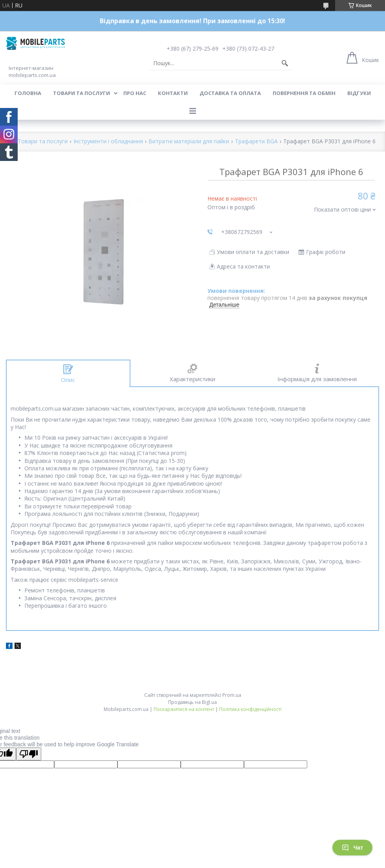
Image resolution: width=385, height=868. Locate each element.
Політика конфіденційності (250, 709)
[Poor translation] (29, 754)
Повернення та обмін (304, 93)
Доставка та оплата (230, 93)
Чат (352, 848)
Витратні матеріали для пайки (189, 142)
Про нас (135, 93)
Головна (28, 93)
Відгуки (359, 93)
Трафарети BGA (256, 142)
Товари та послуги (82, 93)
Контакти (173, 93)
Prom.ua (232, 695)
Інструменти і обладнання (108, 142)
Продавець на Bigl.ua (192, 702)
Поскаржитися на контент (184, 709)
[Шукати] (285, 63)
